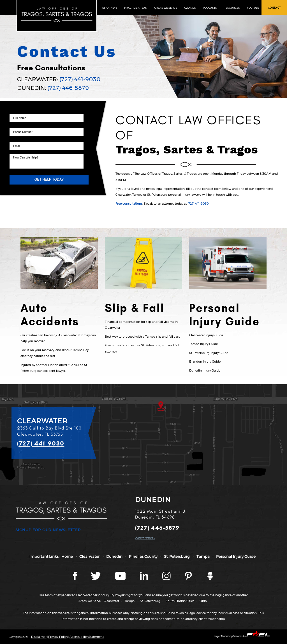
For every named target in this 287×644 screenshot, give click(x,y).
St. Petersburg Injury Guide (209, 353)
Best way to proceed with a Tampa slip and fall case (143, 337)
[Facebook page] (75, 579)
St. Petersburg (177, 556)
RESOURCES (232, 8)
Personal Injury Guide (236, 556)
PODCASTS (210, 8)
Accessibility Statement (87, 637)
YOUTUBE (253, 8)
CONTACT (274, 8)
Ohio (203, 601)
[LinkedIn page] (144, 579)
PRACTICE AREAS (136, 8)
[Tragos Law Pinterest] (189, 579)
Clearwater (89, 556)
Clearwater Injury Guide (206, 335)
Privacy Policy (58, 637)
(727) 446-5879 (68, 88)
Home (67, 556)
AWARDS (190, 8)
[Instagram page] (167, 579)
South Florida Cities (180, 601)
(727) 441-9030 (80, 79)
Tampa (203, 556)
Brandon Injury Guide (205, 362)
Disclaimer (39, 637)
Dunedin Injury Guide (205, 371)
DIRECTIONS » (145, 538)
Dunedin (114, 556)
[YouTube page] (121, 579)
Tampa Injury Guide (203, 344)
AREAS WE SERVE (166, 8)
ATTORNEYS (110, 8)
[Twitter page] (96, 579)
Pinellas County (143, 556)
